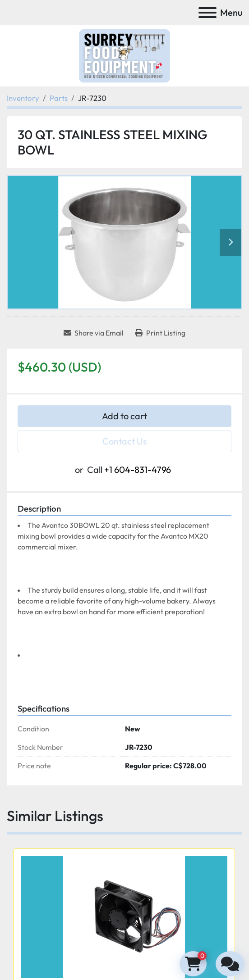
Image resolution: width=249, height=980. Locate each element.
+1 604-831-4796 (138, 470)
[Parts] (59, 98)
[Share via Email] (94, 333)
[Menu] (207, 13)
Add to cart (124, 416)
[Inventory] (23, 98)
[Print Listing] (160, 333)
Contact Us (125, 441)
